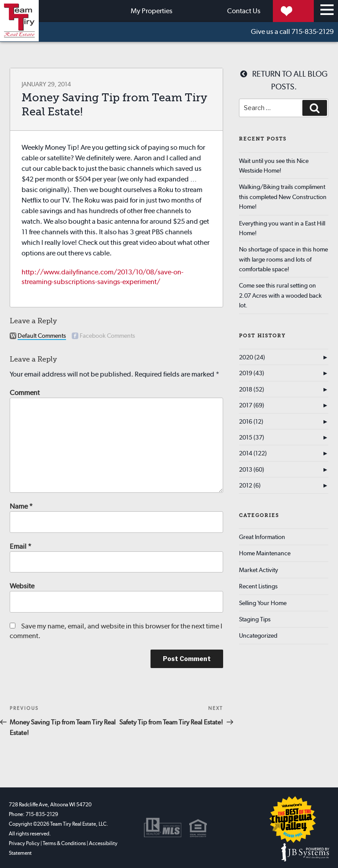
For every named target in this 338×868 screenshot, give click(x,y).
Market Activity (259, 570)
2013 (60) (252, 469)
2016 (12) (251, 421)
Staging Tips (255, 619)
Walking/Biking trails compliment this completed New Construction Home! (283, 197)
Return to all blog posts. (284, 80)
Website (22, 586)
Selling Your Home (263, 603)
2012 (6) (250, 485)
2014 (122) (253, 453)
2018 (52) (252, 389)
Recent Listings (258, 586)
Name (21, 506)
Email (20, 546)
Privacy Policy (24, 843)
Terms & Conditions (64, 843)
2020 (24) (252, 357)
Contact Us (201, 11)
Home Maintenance (265, 553)
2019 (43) (252, 373)
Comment (25, 393)
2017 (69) (252, 405)
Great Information (262, 537)
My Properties (275, 11)
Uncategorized (258, 635)
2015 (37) (252, 437)
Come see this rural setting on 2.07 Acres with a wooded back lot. (280, 295)
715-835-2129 (292, 32)
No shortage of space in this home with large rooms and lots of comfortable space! (283, 259)
